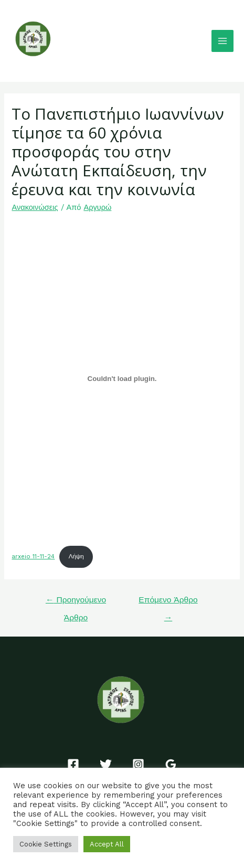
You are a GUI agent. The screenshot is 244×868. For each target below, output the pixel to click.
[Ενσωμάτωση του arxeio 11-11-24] (122, 378)
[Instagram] (138, 764)
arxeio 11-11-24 (33, 556)
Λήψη (76, 556)
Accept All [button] (107, 844)
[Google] (171, 764)
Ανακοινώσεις (35, 207)
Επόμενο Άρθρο (168, 603)
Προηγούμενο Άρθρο (76, 603)
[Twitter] (106, 764)
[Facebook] (73, 764)
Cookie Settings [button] (46, 844)
